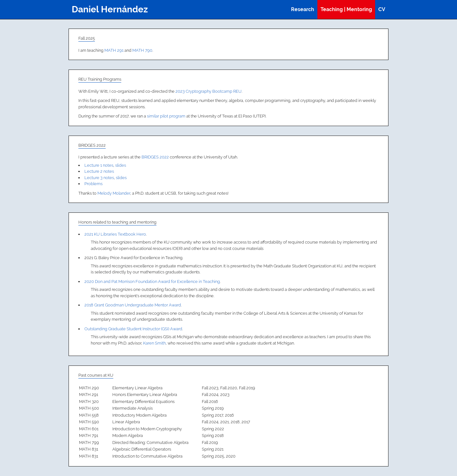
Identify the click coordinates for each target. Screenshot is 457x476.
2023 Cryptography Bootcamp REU (209, 91)
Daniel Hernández (110, 9)
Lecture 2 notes (99, 171)
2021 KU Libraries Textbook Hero (115, 234)
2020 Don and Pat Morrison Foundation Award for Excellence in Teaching (152, 282)
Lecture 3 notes (99, 178)
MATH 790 (142, 50)
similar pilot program (166, 116)
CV (382, 9)
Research (303, 9)
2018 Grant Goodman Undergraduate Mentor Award (133, 305)
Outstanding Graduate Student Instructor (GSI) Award (133, 329)
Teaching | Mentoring (346, 9)
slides (121, 165)
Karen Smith (154, 343)
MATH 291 (114, 50)
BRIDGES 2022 (155, 157)
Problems (93, 184)
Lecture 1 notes (99, 165)
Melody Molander (114, 193)
